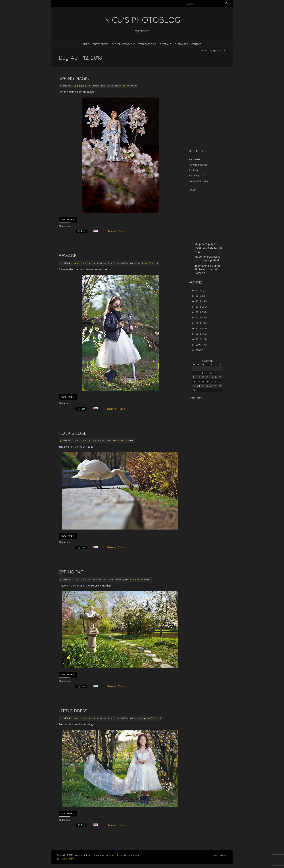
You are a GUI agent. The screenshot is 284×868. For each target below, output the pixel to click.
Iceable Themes (68, 859)
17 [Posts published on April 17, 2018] (199, 382)
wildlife (116, 441)
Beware (68, 256)
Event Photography (123, 44)
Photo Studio (101, 44)
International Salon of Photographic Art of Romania (207, 269)
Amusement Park (199, 181)
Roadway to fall (198, 175)
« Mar (192, 398)
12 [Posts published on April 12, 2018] (207, 377)
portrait (133, 263)
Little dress (73, 711)
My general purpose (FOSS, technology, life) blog (208, 248)
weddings (142, 718)
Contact (196, 44)
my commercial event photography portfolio (207, 258)
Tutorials (165, 44)
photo (111, 86)
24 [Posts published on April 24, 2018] (199, 386)
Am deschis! (196, 159)
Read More (68, 220)
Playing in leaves (198, 165)
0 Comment (132, 86)
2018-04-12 (67, 86)
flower (104, 86)
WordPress (117, 855)
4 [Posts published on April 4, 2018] (202, 373)
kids (110, 263)
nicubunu (82, 86)
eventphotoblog (100, 263)
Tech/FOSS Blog (147, 44)
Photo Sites (181, 44)
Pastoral (194, 170)
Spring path (73, 572)
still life (118, 86)
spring (133, 579)
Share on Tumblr (118, 231)
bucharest (97, 579)
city (95, 441)
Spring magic (74, 78)
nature (101, 441)
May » (200, 398)
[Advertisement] (212, 121)
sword (140, 263)
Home (86, 44)
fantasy (96, 86)
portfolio (124, 263)
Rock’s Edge (73, 433)
